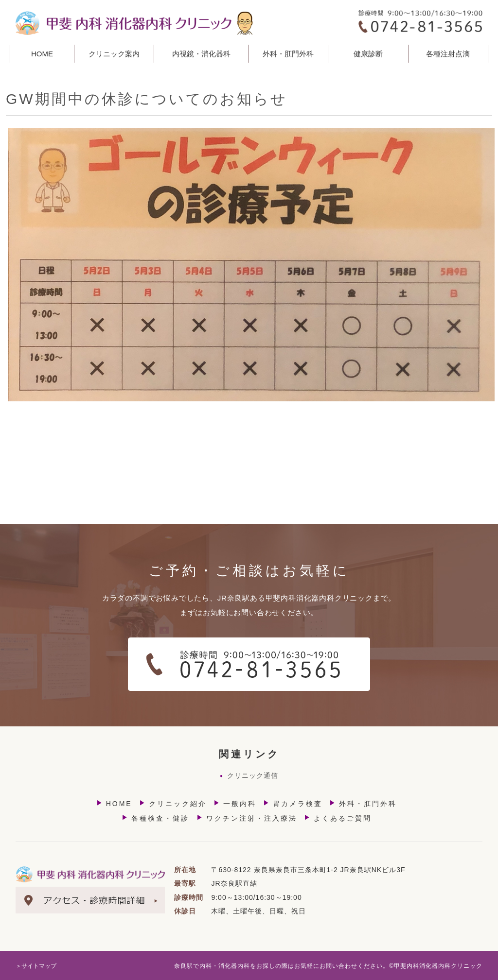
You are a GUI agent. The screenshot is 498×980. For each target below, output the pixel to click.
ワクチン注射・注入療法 (247, 818)
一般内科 (235, 803)
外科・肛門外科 (363, 803)
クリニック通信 (249, 775)
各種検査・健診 (155, 818)
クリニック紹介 (173, 803)
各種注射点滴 (448, 54)
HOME (42, 54)
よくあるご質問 (338, 818)
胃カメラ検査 (293, 803)
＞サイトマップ (36, 966)
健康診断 (368, 54)
